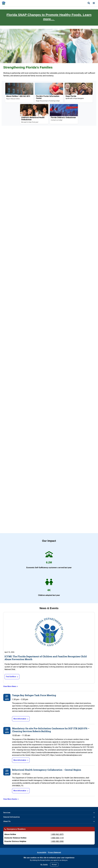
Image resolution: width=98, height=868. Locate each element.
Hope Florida (71, 96)
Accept (54, 864)
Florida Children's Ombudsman (63, 117)
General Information (12, 817)
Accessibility (42, 852)
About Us (7, 821)
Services (7, 813)
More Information (20, 719)
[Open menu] (94, 3)
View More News (10, 686)
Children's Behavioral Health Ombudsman (33, 118)
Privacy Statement (54, 852)
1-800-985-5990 (57, 841)
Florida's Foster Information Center (48, 97)
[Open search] (89, 3)
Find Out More (11, 677)
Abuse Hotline (12, 96)
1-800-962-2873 (57, 834)
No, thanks (44, 864)
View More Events (10, 799)
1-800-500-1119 (57, 838)
